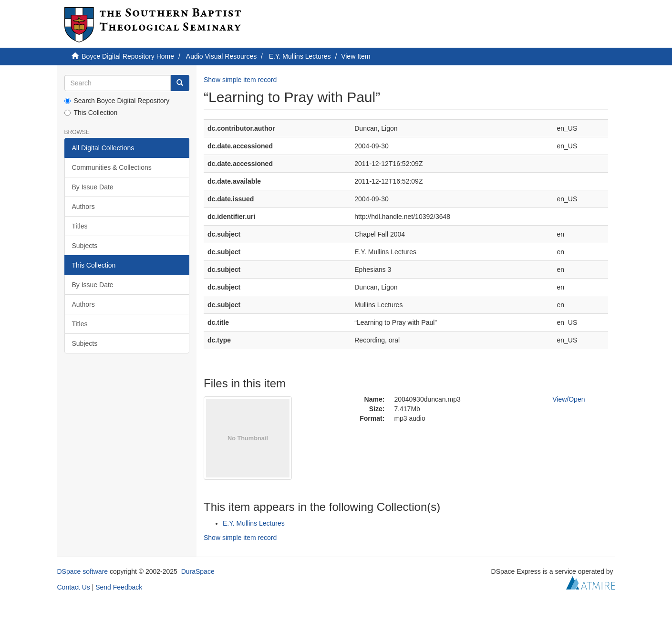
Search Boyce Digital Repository (117, 101)
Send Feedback (119, 587)
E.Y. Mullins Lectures (300, 56)
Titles (80, 226)
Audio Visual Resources (221, 56)
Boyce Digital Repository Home (128, 56)
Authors (83, 207)
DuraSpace (198, 571)
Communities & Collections (112, 167)
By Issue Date (93, 187)
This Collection (91, 113)
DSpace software (83, 571)
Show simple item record (240, 80)
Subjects (85, 246)
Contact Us (74, 587)
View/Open (569, 399)
